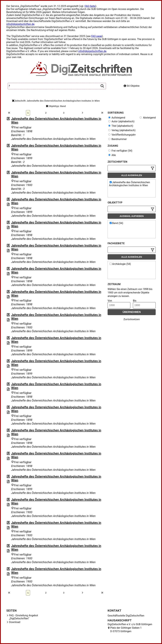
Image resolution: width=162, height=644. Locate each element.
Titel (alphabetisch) (121, 126)
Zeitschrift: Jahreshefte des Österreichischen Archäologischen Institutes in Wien (56, 101)
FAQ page (97, 36)
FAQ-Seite (90, 6)
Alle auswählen (132, 175)
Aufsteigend (117, 118)
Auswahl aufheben (132, 216)
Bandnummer (118, 139)
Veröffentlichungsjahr (122, 135)
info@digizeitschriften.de (20, 24)
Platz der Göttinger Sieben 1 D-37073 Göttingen (126, 630)
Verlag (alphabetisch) (122, 130)
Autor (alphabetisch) (121, 121)
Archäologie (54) (120, 264)
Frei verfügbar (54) (120, 151)
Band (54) (116, 223)
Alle (112, 155)
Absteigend (148, 118)
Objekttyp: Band (56, 106)
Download (15, 622)
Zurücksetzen (132, 319)
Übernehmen (132, 312)
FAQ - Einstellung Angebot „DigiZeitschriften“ (24, 617)
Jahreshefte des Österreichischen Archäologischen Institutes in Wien (129, 184)
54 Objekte (132, 86)
